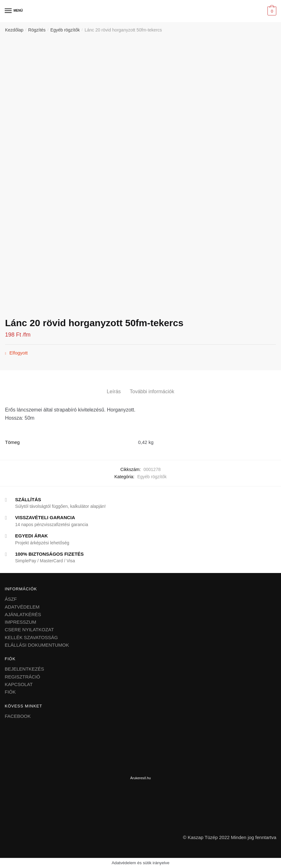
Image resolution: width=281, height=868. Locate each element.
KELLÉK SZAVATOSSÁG (31, 637)
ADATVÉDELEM (22, 607)
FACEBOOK (18, 716)
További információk (152, 391)
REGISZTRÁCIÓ (22, 677)
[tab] (114, 386)
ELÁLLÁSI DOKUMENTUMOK (37, 645)
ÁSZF (11, 599)
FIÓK (10, 692)
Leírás (114, 391)
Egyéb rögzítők (65, 30)
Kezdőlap (14, 30)
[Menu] (8, 11)
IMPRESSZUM (20, 622)
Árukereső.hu (140, 778)
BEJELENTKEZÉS (24, 669)
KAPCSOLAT (19, 684)
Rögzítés (37, 30)
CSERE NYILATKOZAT (29, 630)
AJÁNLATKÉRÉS (23, 614)
